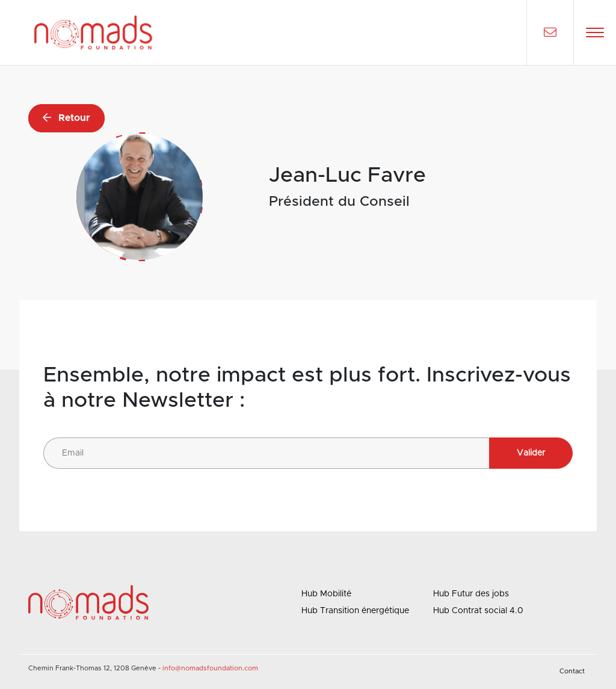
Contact (572, 671)
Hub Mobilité (326, 594)
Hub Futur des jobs (471, 594)
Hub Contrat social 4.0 (478, 611)
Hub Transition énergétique (355, 611)
